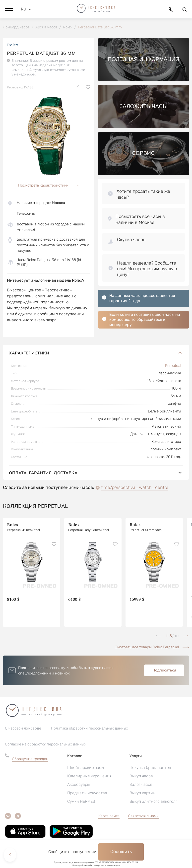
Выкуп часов (141, 777)
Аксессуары (79, 785)
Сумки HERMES (81, 802)
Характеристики (96, 354)
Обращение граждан (30, 760)
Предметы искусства (87, 794)
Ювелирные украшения (89, 777)
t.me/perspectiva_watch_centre (135, 488)
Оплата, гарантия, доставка (96, 474)
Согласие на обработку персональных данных (46, 745)
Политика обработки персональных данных (90, 729)
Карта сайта (109, 817)
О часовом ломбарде (23, 729)
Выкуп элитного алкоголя (154, 802)
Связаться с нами (143, 817)
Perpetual (173, 367)
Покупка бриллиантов (150, 768)
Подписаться (164, 671)
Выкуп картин (142, 794)
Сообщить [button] (121, 852)
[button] (9, 9)
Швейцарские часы (86, 768)
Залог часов (141, 785)
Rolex (13, 46)
